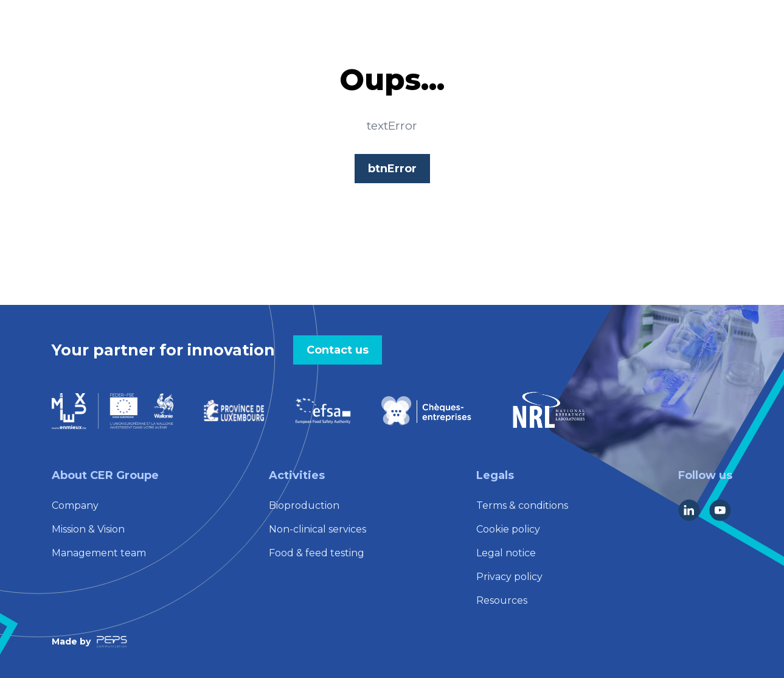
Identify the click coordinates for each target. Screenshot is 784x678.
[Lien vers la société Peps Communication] (112, 642)
